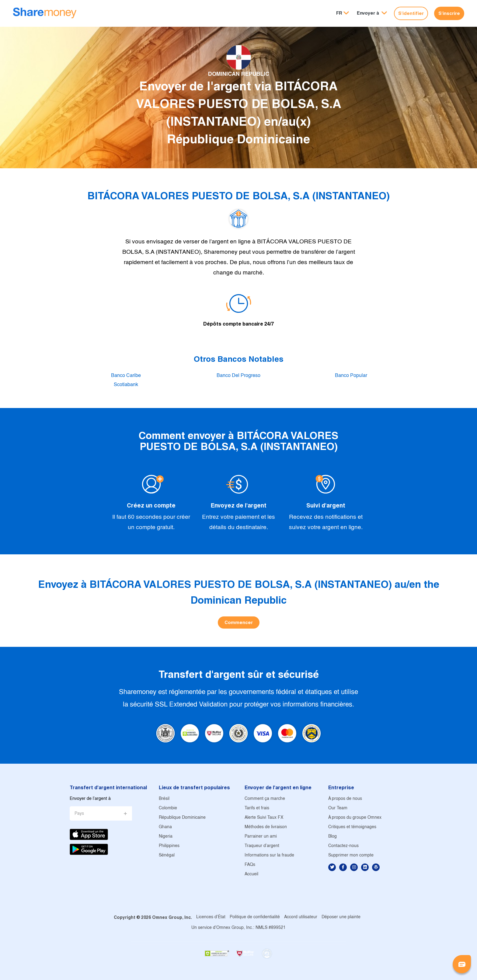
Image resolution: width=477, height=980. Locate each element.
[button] (372, 13)
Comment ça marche (265, 799)
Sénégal (167, 855)
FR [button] (339, 13)
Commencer (239, 622)
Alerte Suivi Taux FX (264, 818)
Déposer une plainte (341, 917)
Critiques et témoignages (352, 827)
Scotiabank (126, 385)
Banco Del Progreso (238, 376)
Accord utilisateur (301, 917)
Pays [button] (79, 814)
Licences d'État (211, 917)
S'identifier (411, 13)
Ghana (165, 827)
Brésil (164, 799)
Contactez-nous (343, 846)
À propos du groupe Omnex (355, 818)
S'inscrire (449, 13)
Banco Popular (351, 376)
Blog (333, 837)
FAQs (250, 865)
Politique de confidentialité (255, 917)
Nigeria (166, 837)
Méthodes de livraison (266, 827)
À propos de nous (345, 799)
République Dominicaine (182, 818)
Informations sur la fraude (269, 855)
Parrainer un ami (261, 837)
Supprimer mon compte (351, 855)
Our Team (338, 808)
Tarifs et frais (257, 808)
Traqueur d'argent (262, 846)
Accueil (251, 874)
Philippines (169, 846)
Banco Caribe (126, 376)
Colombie (168, 808)
